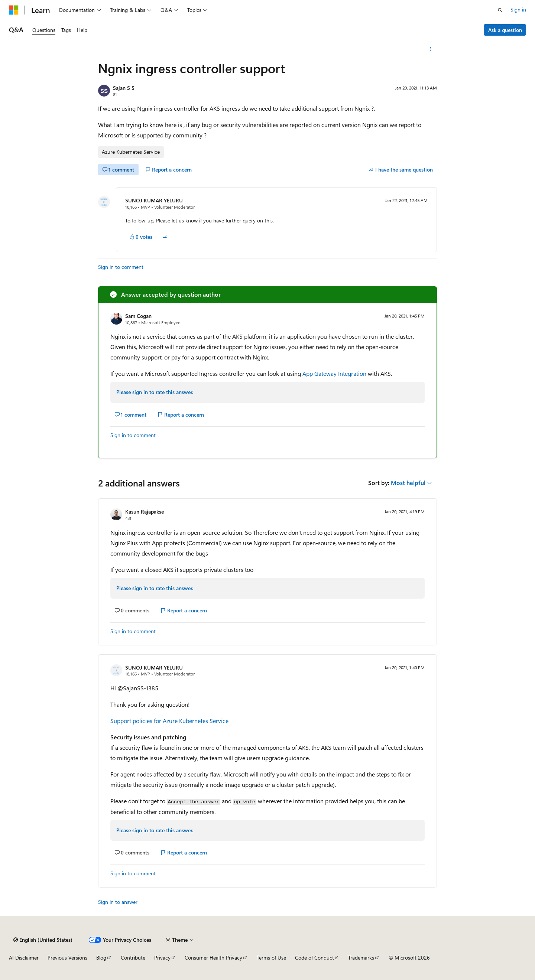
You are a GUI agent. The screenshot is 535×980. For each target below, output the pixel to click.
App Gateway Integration (334, 373)
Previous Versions (67, 958)
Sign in (518, 9)
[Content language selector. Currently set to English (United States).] (43, 940)
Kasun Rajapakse (145, 512)
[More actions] (430, 49)
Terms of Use (271, 958)
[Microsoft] (14, 10)
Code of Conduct (314, 958)
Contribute (133, 958)
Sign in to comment (121, 267)
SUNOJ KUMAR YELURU (154, 200)
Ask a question (505, 30)
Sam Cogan (138, 316)
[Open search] (500, 10)
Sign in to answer (118, 902)
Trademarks (361, 958)
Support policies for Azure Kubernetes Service (169, 721)
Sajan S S (124, 88)
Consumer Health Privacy (213, 958)
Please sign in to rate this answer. (155, 392)
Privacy (162, 958)
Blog (101, 958)
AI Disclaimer (24, 958)
